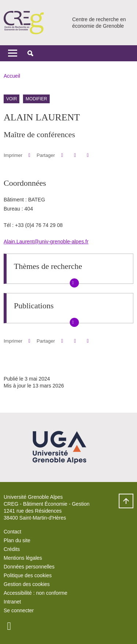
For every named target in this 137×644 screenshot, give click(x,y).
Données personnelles (29, 567)
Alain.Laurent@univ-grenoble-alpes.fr (46, 242)
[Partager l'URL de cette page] (88, 155)
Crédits (12, 549)
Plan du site (17, 540)
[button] (30, 53)
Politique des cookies (28, 575)
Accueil (12, 76)
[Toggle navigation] (13, 53)
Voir (12, 99)
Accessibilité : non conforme (35, 593)
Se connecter (19, 610)
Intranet (12, 602)
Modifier (36, 99)
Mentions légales (23, 558)
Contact (12, 532)
